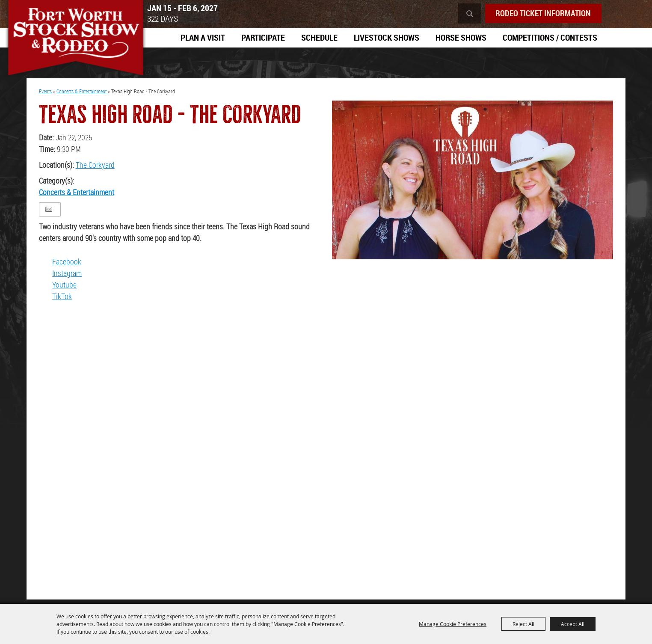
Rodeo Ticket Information (541, 13)
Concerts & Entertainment (82, 94)
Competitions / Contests (550, 38)
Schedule (319, 38)
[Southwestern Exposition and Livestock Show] (81, 43)
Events (45, 94)
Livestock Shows (387, 38)
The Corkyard (95, 168)
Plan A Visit (203, 38)
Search (465, 14)
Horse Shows (461, 38)
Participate (263, 38)
